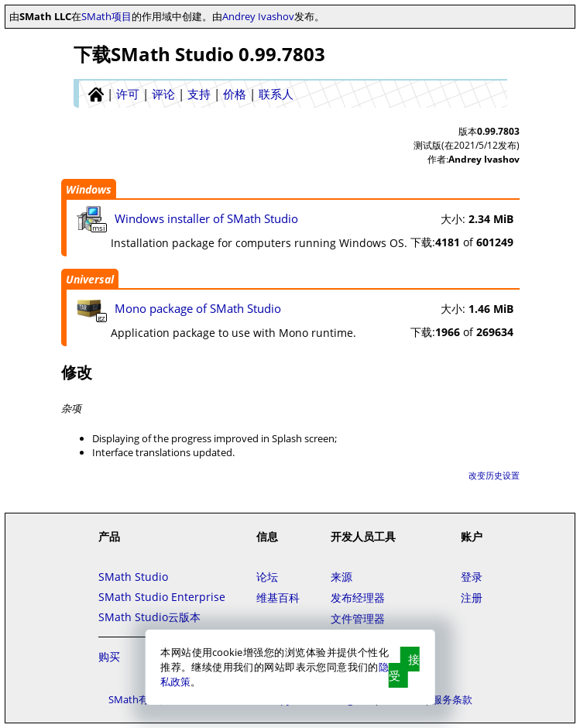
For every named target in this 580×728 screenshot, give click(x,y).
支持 (199, 94)
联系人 (276, 94)
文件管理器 (358, 618)
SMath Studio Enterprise (162, 597)
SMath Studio (133, 577)
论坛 (267, 577)
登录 (472, 577)
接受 (404, 667)
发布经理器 (358, 598)
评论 (163, 94)
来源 (341, 577)
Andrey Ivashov (258, 16)
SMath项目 (106, 16)
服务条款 (452, 699)
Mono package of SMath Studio (198, 308)
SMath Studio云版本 (149, 617)
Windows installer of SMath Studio (206, 218)
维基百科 (278, 598)
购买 (109, 656)
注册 (472, 598)
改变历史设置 (494, 475)
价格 (235, 94)
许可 (128, 94)
